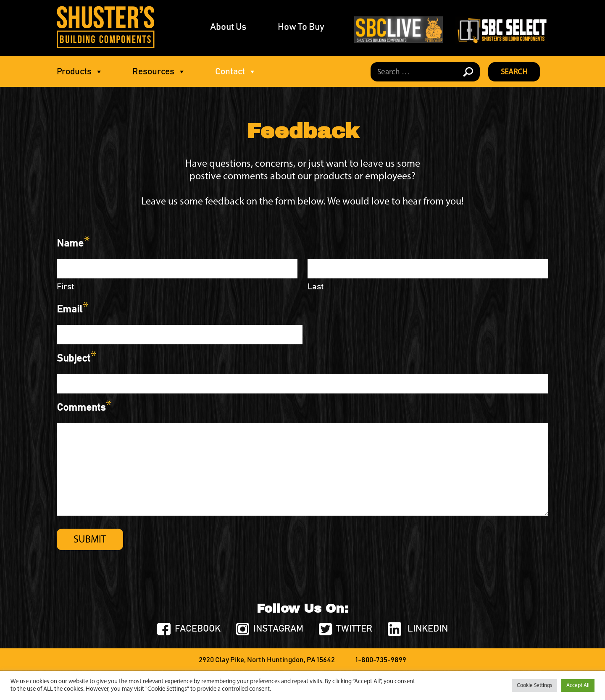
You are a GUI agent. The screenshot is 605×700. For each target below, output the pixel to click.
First (66, 287)
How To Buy (301, 27)
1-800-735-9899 (381, 660)
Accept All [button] (578, 686)
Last (316, 287)
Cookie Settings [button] (534, 686)
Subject (76, 362)
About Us (228, 27)
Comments (84, 411)
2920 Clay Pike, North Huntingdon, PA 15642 (267, 660)
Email (72, 312)
